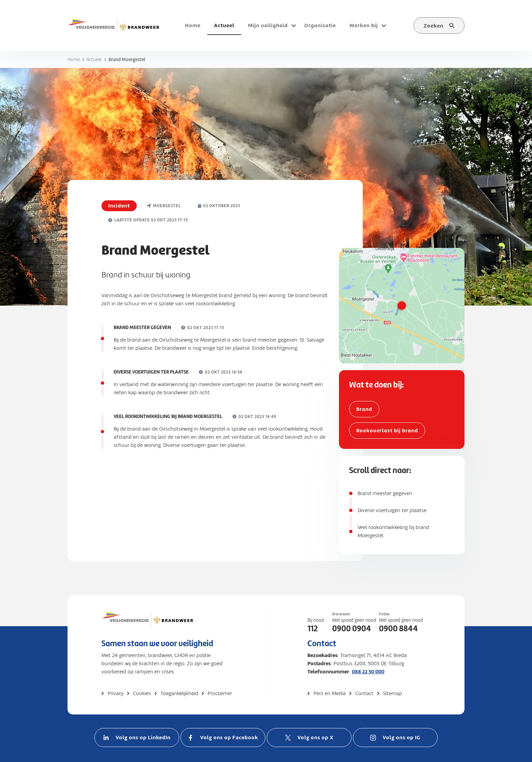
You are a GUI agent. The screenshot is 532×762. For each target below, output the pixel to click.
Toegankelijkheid (179, 693)
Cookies (142, 693)
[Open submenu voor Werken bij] (384, 25)
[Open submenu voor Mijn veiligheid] (293, 25)
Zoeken (434, 26)
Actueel (94, 60)
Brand (364, 409)
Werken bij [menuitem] (364, 25)
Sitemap (393, 693)
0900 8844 (398, 629)
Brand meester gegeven (385, 493)
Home (74, 60)
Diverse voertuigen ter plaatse (392, 510)
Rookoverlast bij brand (387, 430)
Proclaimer (220, 693)
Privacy (116, 693)
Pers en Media (330, 693)
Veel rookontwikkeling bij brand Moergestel (393, 531)
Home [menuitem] (193, 25)
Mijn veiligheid (268, 25)
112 (312, 629)
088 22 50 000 (368, 672)
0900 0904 (352, 629)
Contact (364, 693)
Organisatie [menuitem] (320, 25)
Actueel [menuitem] (224, 25)
